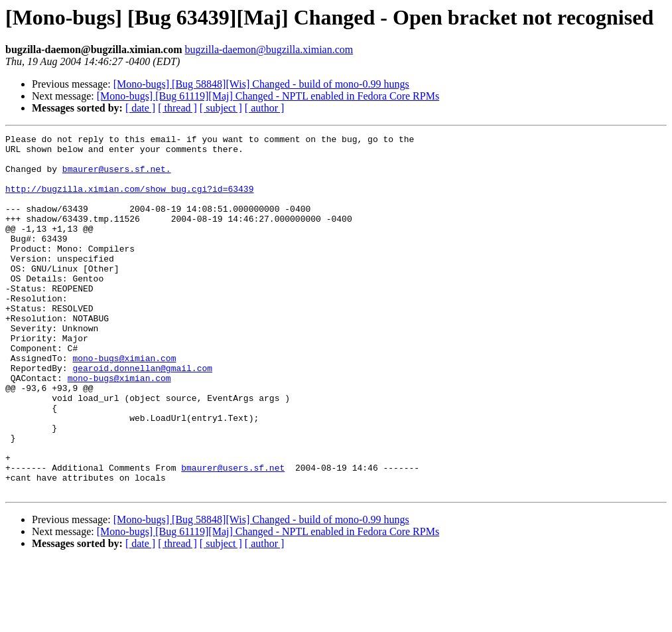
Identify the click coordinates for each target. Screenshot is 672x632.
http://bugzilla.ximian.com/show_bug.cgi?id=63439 (129, 200)
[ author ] (265, 108)
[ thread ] (177, 108)
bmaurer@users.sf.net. (117, 177)
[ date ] (140, 108)
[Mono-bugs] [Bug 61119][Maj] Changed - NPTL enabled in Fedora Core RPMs (268, 96)
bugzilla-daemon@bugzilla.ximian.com (269, 49)
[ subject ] (221, 108)
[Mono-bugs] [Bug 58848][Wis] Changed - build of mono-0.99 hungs (261, 84)
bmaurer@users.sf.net (233, 535)
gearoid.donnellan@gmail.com (142, 416)
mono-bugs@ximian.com (124, 404)
